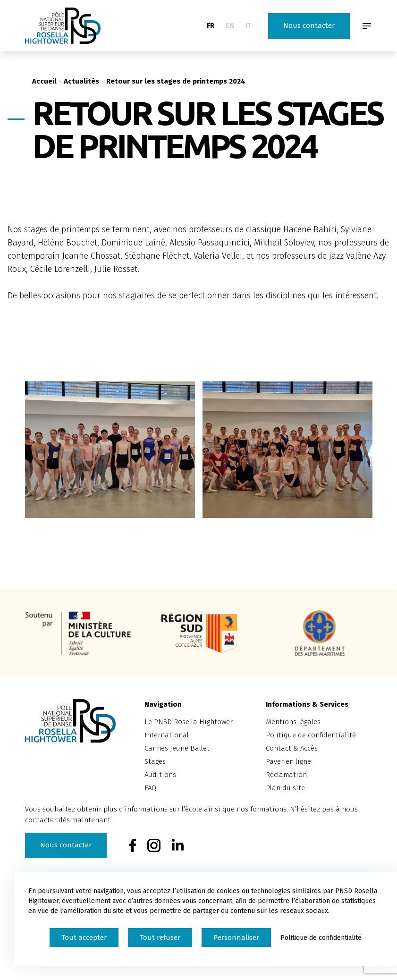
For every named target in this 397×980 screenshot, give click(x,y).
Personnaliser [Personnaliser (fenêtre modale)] (236, 938)
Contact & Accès (292, 748)
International (167, 735)
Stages (155, 761)
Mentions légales (293, 722)
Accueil (44, 81)
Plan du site (285, 788)
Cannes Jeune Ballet (177, 748)
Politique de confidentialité (311, 735)
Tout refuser (160, 938)
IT (248, 25)
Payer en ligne (288, 761)
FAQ (150, 788)
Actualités (81, 81)
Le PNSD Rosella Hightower (189, 722)
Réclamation (286, 775)
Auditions (160, 775)
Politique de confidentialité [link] (321, 938)
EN (230, 25)
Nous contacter (309, 25)
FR (211, 25)
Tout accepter (84, 938)
